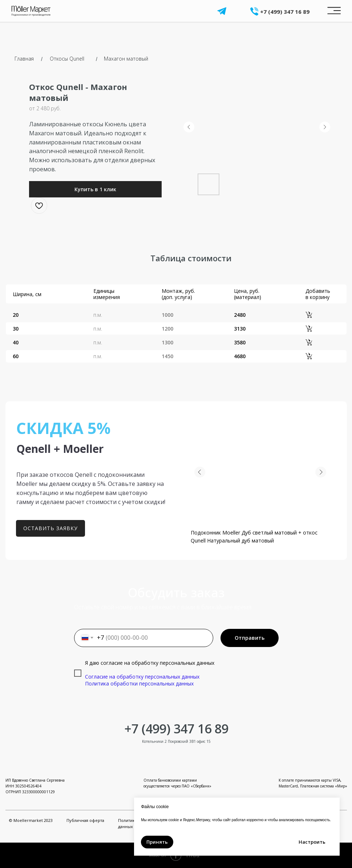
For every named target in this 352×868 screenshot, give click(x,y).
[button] (95, 189)
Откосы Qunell (67, 59)
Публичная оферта (85, 820)
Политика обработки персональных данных (139, 683)
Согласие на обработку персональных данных (142, 677)
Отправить (250, 638)
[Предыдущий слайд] (189, 127)
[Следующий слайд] (325, 127)
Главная (24, 59)
